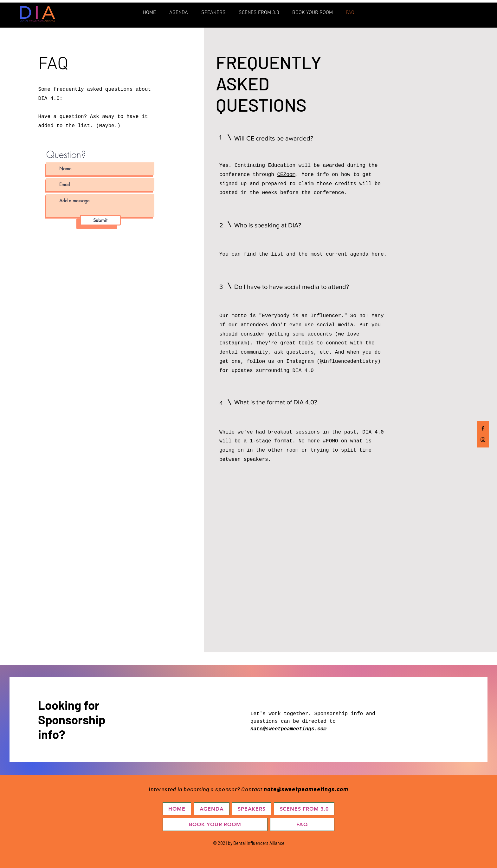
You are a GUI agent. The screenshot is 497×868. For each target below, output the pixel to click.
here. (379, 254)
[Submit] (100, 220)
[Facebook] (483, 428)
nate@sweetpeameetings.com (288, 729)
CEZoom (287, 175)
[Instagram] (483, 440)
